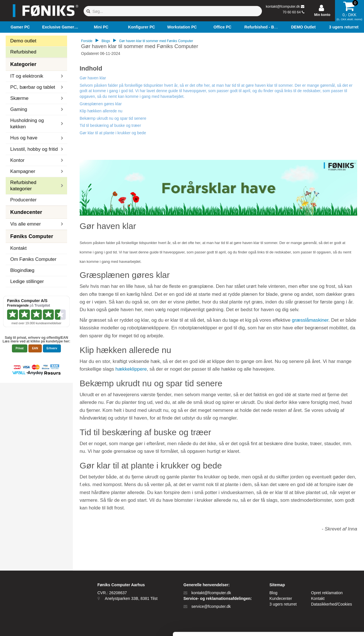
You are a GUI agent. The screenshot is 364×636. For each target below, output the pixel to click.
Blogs (106, 41)
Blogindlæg (22, 270)
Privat (20, 348)
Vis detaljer (296, 625)
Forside (87, 41)
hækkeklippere (131, 369)
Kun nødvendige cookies (317, 588)
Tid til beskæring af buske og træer (110, 125)
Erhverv (52, 348)
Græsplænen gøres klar (101, 104)
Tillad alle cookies (317, 569)
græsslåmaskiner (310, 320)
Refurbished (23, 52)
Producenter (23, 200)
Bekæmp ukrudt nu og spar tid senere (113, 118)
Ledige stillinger (27, 281)
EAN (35, 348)
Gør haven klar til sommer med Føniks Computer (156, 41)
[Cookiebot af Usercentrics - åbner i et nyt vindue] (37, 625)
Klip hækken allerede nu (101, 111)
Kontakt (18, 248)
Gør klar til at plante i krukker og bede (113, 133)
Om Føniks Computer (33, 259)
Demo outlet (23, 41)
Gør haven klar (93, 78)
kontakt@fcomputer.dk (283, 7)
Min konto (322, 15)
